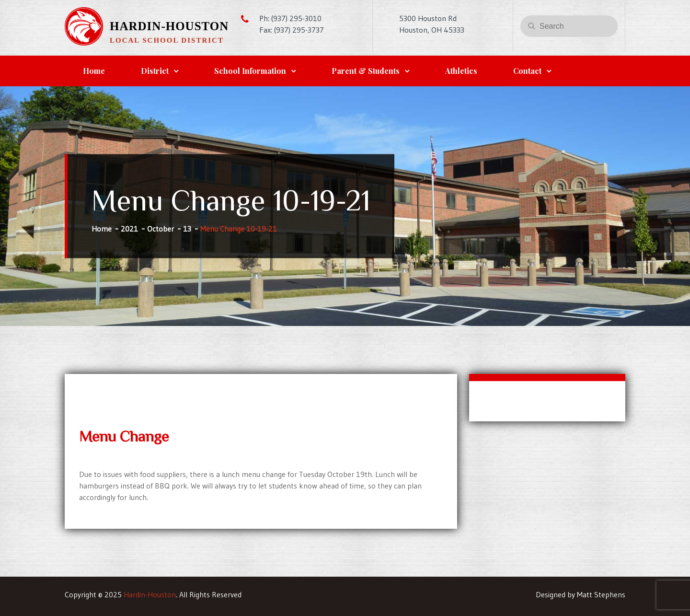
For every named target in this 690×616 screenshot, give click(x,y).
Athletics (461, 71)
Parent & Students (366, 71)
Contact (527, 71)
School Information (250, 71)
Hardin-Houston (169, 26)
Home (94, 71)
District (155, 71)
